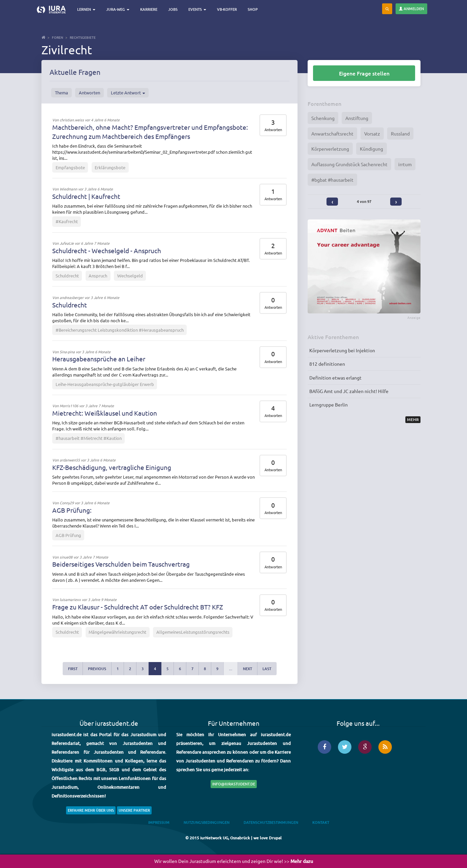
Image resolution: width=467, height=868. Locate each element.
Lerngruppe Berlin (329, 405)
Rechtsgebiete (83, 37)
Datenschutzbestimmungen (271, 822)
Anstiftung (357, 118)
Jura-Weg (118, 9)
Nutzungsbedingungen (207, 822)
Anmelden (411, 9)
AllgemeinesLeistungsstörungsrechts (193, 632)
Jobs (174, 9)
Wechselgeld (130, 276)
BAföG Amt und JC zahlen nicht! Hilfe (349, 391)
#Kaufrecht (67, 221)
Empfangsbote (70, 167)
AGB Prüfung (68, 535)
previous (97, 669)
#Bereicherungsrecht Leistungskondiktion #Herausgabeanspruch (120, 330)
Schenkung (323, 118)
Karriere (149, 9)
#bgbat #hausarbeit (332, 180)
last (267, 669)
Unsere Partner (134, 810)
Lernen (87, 9)
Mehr (413, 420)
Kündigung (371, 149)
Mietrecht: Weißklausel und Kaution (105, 413)
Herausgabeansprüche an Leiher (99, 359)
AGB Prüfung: (72, 510)
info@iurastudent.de (234, 784)
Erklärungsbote (110, 167)
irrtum (405, 164)
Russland (400, 133)
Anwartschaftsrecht (332, 133)
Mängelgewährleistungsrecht (117, 632)
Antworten (89, 93)
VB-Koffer (228, 9)
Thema (61, 93)
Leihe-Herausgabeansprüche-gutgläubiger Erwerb (105, 384)
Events (198, 9)
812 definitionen (327, 364)
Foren (57, 37)
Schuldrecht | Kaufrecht (86, 196)
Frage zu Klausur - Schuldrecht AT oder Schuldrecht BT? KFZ (138, 607)
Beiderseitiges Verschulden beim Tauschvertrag (121, 564)
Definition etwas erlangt (335, 378)
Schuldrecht (67, 276)
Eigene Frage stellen (364, 73)
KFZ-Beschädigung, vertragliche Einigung (112, 467)
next (247, 669)
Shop (253, 9)
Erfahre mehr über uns (91, 810)
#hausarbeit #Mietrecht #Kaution (89, 438)
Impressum (159, 822)
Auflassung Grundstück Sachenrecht (349, 164)
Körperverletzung (330, 149)
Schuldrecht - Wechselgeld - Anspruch (107, 250)
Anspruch (98, 276)
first (73, 669)
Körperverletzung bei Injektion (342, 350)
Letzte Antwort (128, 93)
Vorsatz (372, 133)
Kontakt (321, 822)
